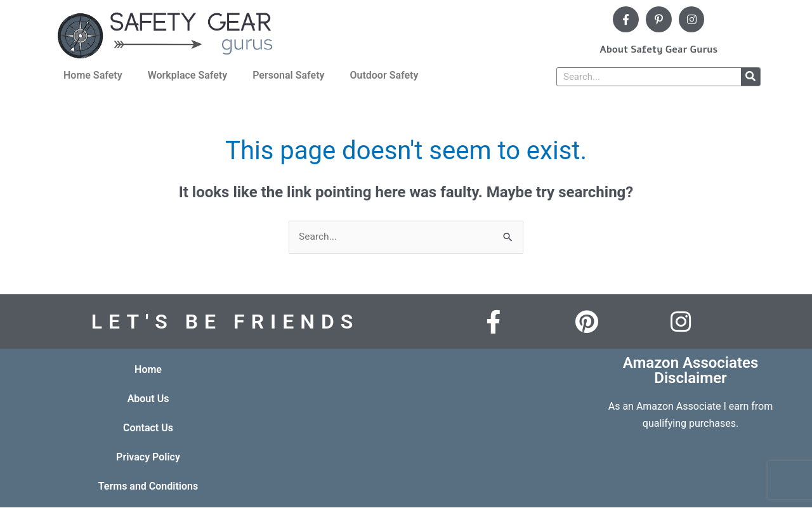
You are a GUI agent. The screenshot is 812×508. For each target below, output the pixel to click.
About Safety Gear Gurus (658, 49)
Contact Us (148, 428)
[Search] (750, 77)
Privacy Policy (148, 458)
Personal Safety (288, 75)
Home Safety (93, 75)
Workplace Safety (188, 75)
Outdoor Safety (384, 75)
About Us (148, 399)
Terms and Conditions (148, 487)
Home (148, 370)
